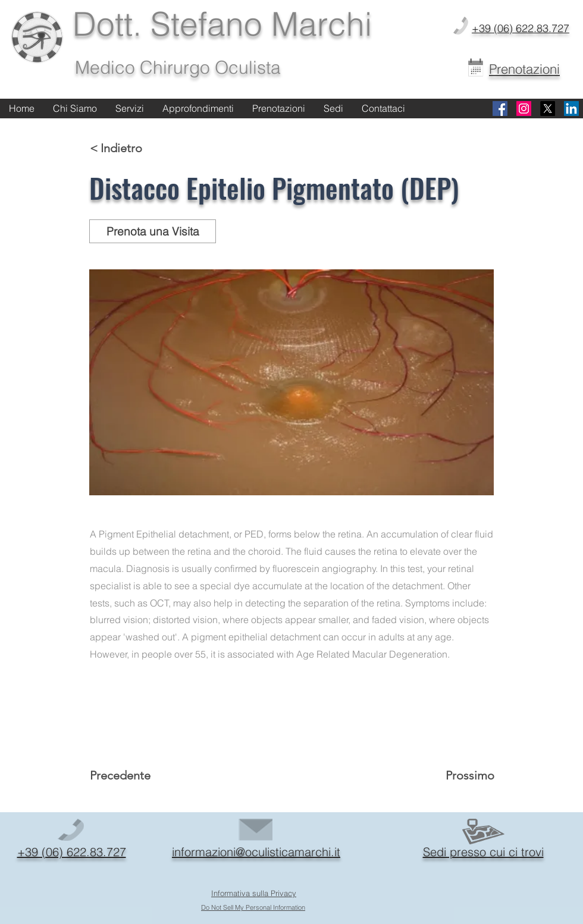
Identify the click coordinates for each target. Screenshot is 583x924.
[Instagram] (524, 109)
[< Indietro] (129, 148)
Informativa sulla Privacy (254, 893)
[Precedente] (129, 775)
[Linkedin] (571, 109)
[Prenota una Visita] (153, 231)
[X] (548, 109)
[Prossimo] (465, 775)
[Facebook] (500, 109)
